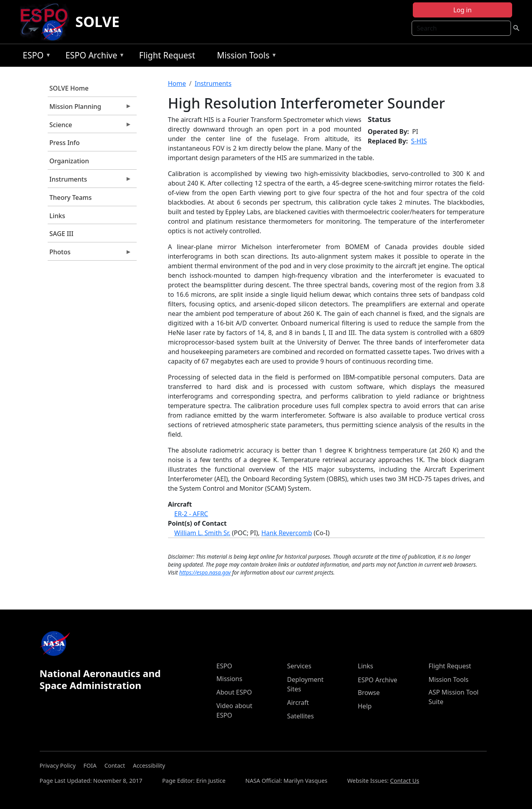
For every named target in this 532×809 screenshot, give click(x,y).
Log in (462, 10)
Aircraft (298, 703)
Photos (90, 254)
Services (299, 666)
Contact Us (405, 781)
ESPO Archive (93, 57)
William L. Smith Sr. (202, 533)
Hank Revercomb (287, 533)
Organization (69, 161)
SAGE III (61, 234)
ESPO (35, 57)
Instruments (90, 181)
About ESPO (234, 692)
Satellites (301, 716)
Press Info (64, 143)
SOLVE (98, 22)
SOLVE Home (69, 88)
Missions (229, 679)
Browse (369, 693)
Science (90, 127)
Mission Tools (245, 57)
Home (177, 83)
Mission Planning (90, 108)
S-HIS (419, 141)
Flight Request (167, 55)
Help (365, 706)
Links (57, 216)
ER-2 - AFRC (191, 514)
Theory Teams (71, 197)
